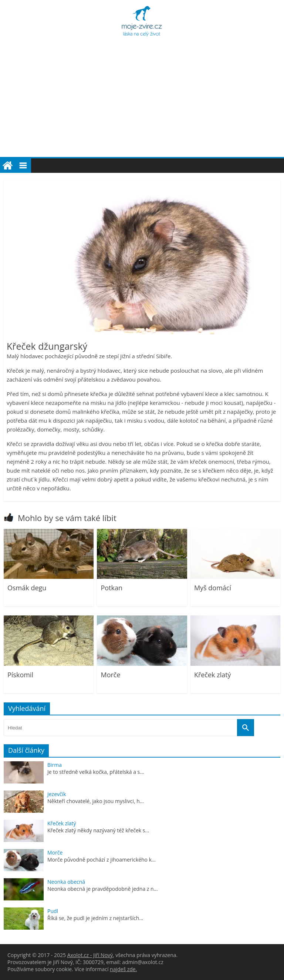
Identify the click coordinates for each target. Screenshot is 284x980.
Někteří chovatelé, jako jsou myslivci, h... (96, 801)
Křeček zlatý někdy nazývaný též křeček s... (98, 830)
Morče (110, 675)
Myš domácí (213, 588)
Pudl (53, 911)
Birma (55, 765)
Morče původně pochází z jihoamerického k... (102, 860)
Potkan (111, 588)
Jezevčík (57, 794)
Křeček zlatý (213, 675)
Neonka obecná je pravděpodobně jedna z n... (103, 889)
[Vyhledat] (246, 728)
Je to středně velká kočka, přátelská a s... (96, 772)
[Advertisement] (142, 101)
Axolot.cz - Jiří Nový (90, 955)
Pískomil (20, 675)
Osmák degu (27, 588)
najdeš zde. (123, 969)
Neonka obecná (66, 882)
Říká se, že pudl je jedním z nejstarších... (95, 918)
